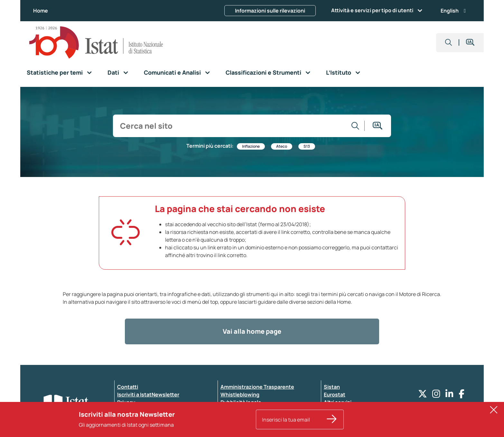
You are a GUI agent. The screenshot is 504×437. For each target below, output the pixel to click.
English (453, 11)
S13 (307, 146)
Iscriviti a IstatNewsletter (148, 395)
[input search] (231, 126)
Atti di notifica (238, 410)
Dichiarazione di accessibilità (153, 410)
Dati (113, 72)
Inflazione (251, 146)
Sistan (332, 387)
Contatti (128, 387)
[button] (449, 43)
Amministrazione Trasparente (257, 387)
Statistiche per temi (55, 72)
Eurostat (335, 395)
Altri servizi (338, 402)
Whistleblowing (240, 395)
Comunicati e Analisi (172, 72)
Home (41, 11)
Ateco (282, 146)
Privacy (126, 402)
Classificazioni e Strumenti (263, 72)
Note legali (234, 418)
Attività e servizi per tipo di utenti (372, 10)
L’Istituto (339, 72)
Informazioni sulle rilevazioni (270, 11)
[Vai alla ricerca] (355, 126)
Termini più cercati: (210, 146)
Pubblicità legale (241, 402)
